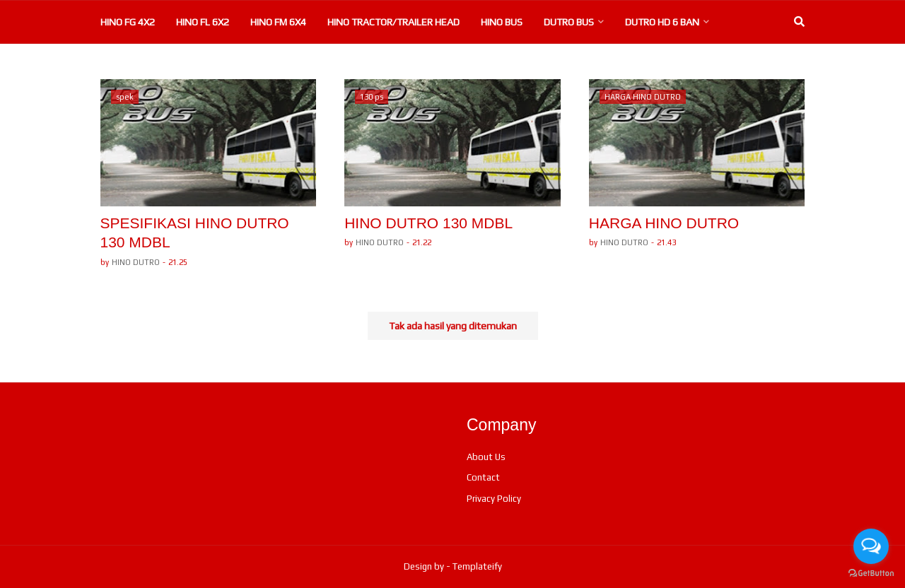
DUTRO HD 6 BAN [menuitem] (662, 22)
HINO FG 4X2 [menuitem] (128, 22)
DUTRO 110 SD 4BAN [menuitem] (405, 64)
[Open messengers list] (871, 546)
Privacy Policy (494, 499)
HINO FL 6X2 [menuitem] (203, 22)
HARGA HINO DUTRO (664, 223)
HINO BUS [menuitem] (502, 22)
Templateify (477, 566)
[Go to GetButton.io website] (871, 574)
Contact (483, 477)
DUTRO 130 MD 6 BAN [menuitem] (158, 64)
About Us (486, 457)
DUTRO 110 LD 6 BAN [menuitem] (283, 64)
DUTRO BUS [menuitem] (569, 22)
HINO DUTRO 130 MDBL (428, 223)
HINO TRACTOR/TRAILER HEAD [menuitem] (393, 22)
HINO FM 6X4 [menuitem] (278, 22)
